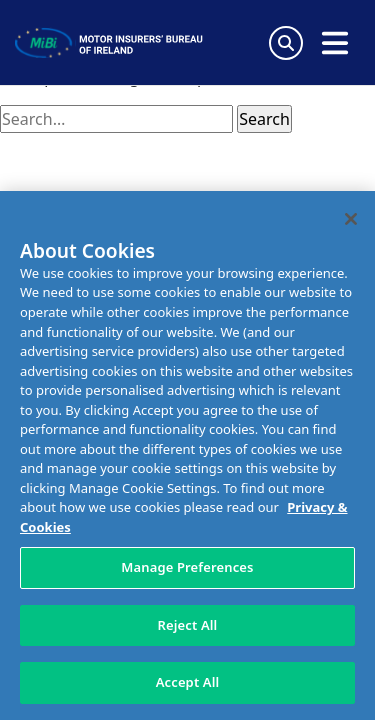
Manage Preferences (187, 567)
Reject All (188, 625)
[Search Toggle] (286, 43)
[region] (187, 455)
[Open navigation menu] (335, 43)
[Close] (351, 219)
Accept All (188, 682)
